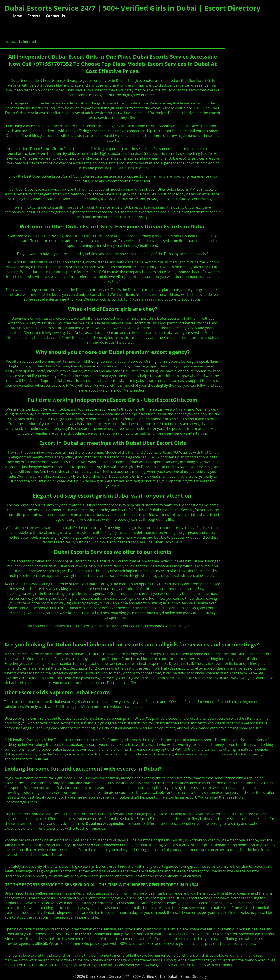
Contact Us (55, 16)
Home (17, 16)
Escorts (34, 16)
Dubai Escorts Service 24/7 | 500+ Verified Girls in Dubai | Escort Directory (132, 8)
